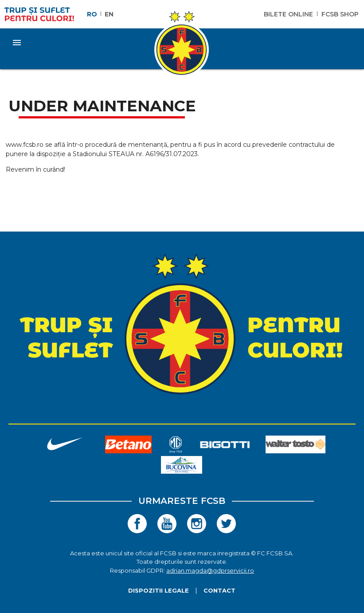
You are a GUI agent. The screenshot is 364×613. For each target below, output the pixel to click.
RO (92, 14)
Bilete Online (288, 14)
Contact (219, 590)
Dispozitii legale (159, 590)
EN (109, 14)
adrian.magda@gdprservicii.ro (210, 570)
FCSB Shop (340, 14)
